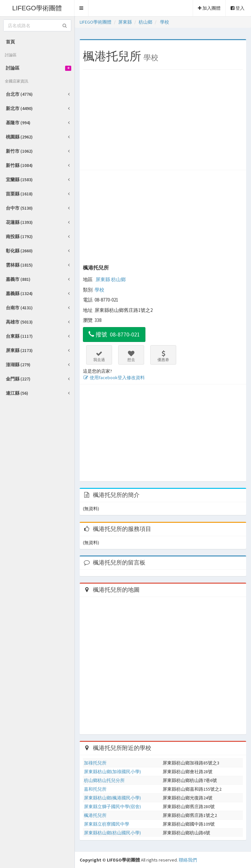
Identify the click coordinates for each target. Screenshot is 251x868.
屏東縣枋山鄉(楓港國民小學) (112, 798)
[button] (81, 8)
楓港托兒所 (96, 268)
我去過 (99, 356)
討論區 (39, 68)
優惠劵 (163, 356)
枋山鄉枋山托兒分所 (104, 780)
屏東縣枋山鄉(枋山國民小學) (112, 833)
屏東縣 (103, 279)
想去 (131, 356)
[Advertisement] (163, 121)
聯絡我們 (188, 860)
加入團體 (209, 8)
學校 (99, 290)
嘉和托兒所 (95, 789)
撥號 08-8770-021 (114, 334)
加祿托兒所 (95, 763)
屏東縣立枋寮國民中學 (107, 824)
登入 (238, 8)
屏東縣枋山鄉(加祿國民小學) (112, 772)
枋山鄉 (118, 279)
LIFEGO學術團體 (37, 8)
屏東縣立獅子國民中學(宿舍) (112, 807)
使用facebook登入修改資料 (114, 378)
